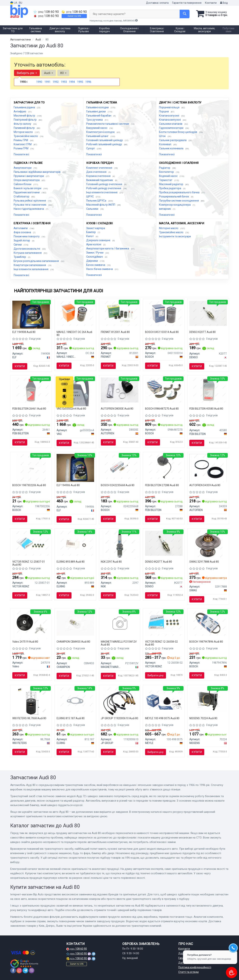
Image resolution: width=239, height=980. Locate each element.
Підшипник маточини (27, 192)
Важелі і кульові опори (28, 188)
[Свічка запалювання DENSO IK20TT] (164, 543)
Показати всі (21, 154)
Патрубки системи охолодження (179, 201)
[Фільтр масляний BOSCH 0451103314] (164, 313)
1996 (88, 82)
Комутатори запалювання (30, 265)
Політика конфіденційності (195, 967)
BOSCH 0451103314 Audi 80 (162, 332)
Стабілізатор (22, 196)
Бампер (91, 232)
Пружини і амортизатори (29, 176)
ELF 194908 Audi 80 (24, 332)
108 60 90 (46, 12)
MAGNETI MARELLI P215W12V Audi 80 (119, 643)
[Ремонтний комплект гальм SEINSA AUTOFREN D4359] (208, 468)
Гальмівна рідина (25, 107)
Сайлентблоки (23, 184)
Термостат (166, 180)
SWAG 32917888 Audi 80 (204, 562)
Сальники (93, 209)
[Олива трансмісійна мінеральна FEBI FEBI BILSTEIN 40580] (208, 390)
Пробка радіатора (170, 188)
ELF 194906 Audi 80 (68, 485)
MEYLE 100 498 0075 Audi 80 (162, 718)
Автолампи (21, 228)
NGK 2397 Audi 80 (111, 562)
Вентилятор (167, 172)
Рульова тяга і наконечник (30, 205)
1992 (56, 82)
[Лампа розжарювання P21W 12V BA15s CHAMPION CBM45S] (75, 623)
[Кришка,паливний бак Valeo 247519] (31, 624)
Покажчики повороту (27, 236)
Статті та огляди (188, 972)
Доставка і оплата (157, 3)
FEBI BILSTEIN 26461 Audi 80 (29, 409)
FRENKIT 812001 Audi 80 (115, 332)
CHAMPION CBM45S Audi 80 (73, 642)
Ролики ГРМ (21, 148)
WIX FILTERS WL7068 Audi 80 (29, 718)
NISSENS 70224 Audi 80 (203, 718)
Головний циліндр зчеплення (104, 184)
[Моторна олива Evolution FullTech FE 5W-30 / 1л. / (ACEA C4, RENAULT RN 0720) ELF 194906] (75, 468)
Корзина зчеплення (99, 176)
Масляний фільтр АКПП (101, 205)
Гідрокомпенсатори (172, 128)
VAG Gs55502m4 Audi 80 (71, 409)
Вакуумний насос (97, 128)
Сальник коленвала (172, 148)
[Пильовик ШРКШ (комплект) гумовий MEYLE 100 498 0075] (164, 699)
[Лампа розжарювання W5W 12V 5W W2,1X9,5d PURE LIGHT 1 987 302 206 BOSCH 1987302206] (31, 468)
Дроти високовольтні (27, 249)
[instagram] (19, 970)
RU (21, 3)
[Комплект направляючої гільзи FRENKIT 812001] (120, 313)
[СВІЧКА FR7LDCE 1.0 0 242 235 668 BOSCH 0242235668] (120, 466)
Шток (163, 136)
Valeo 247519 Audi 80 (25, 642)
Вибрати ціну (156, 675)
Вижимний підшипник (100, 180)
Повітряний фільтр (25, 120)
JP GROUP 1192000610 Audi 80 (119, 718)
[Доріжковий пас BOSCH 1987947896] (208, 623)
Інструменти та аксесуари (175, 236)
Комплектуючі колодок (101, 132)
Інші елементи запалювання (31, 269)
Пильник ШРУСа (97, 201)
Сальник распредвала (173, 140)
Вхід (224, 3)
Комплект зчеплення (100, 168)
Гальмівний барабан (99, 116)
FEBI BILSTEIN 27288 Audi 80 (162, 485)
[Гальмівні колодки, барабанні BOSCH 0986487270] (164, 390)
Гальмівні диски (96, 111)
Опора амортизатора (27, 180)
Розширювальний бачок (174, 196)
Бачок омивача (96, 265)
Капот (90, 236)
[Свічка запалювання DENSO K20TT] (208, 313)
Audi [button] (49, 73)
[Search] (185, 14)
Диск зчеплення (97, 172)
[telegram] (25, 970)
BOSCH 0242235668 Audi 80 (118, 485)
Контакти (211, 3)
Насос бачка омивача (100, 269)
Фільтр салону (23, 124)
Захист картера (96, 228)
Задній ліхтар (22, 240)
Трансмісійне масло (26, 136)
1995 (80, 82)
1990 (39, 82)
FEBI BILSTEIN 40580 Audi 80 (206, 409)
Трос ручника (95, 120)
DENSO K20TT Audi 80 (202, 332)
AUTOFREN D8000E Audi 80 (117, 409)
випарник (165, 209)
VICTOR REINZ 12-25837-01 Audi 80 (29, 563)
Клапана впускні (169, 116)
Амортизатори (23, 168)
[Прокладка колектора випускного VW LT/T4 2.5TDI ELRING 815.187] (75, 699)
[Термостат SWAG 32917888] (208, 545)
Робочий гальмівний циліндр (104, 144)
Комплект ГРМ (23, 144)
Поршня (164, 111)
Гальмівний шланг (98, 136)
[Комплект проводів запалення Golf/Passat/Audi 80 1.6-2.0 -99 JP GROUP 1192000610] (120, 701)
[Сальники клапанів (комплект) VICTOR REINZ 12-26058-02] (164, 623)
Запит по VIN (74, 16)
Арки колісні (94, 244)
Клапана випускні (170, 120)
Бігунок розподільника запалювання (37, 261)
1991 (47, 82)
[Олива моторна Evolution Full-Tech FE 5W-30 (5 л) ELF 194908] (31, 314)
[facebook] (13, 970)
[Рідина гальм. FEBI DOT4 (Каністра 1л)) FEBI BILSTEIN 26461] (31, 390)
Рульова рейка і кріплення (30, 201)
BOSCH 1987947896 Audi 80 (206, 642)
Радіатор (165, 168)
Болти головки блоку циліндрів (178, 132)
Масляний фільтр (25, 116)
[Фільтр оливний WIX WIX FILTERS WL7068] (31, 701)
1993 (64, 82)
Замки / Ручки (95, 253)
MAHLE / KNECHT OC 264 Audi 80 (74, 333)
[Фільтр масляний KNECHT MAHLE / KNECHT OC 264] (75, 313)
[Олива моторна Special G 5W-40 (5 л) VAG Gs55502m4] (75, 391)
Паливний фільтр (24, 128)
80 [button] (63, 73)
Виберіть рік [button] (27, 73)
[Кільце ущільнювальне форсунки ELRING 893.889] (75, 543)
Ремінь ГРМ (21, 140)
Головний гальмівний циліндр (105, 140)
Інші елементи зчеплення (102, 192)
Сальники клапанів (171, 124)
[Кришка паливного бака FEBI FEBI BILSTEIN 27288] (164, 466)
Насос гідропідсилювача (29, 209)
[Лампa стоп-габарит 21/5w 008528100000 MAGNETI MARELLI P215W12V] (120, 624)
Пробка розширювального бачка (180, 192)
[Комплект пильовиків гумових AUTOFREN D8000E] (120, 390)
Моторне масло (24, 132)
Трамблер (20, 257)
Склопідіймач (95, 257)
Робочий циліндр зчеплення (104, 188)
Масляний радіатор (171, 184)
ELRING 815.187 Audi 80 (71, 718)
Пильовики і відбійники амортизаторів (37, 172)
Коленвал (165, 144)
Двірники (92, 261)
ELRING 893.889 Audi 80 (71, 562)
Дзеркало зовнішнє (99, 240)
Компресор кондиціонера (175, 205)
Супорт (91, 148)
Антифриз (20, 111)
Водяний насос (169, 176)
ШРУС (90, 196)
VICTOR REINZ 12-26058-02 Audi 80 (161, 643)
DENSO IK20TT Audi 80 (159, 562)
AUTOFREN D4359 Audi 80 (205, 485)
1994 (72, 82)
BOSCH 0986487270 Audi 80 (162, 409)
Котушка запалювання (28, 253)
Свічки (18, 245)
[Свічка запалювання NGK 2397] (120, 544)
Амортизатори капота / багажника (108, 248)
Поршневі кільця (170, 107)
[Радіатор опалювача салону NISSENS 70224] (208, 699)
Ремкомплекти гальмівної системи (108, 124)
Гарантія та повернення (187, 3)
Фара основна (23, 232)
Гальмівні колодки (98, 107)
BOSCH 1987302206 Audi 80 (29, 485)
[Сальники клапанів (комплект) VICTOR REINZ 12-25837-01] (31, 543)
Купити (20, 366)
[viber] (32, 970)
